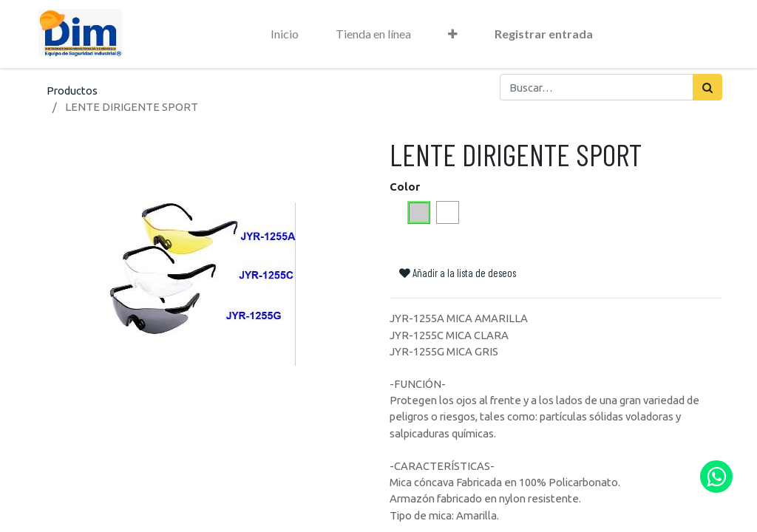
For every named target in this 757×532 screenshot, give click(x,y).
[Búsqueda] (707, 87)
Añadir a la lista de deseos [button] (458, 273)
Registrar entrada (544, 34)
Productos (72, 91)
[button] (453, 34)
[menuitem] (285, 34)
